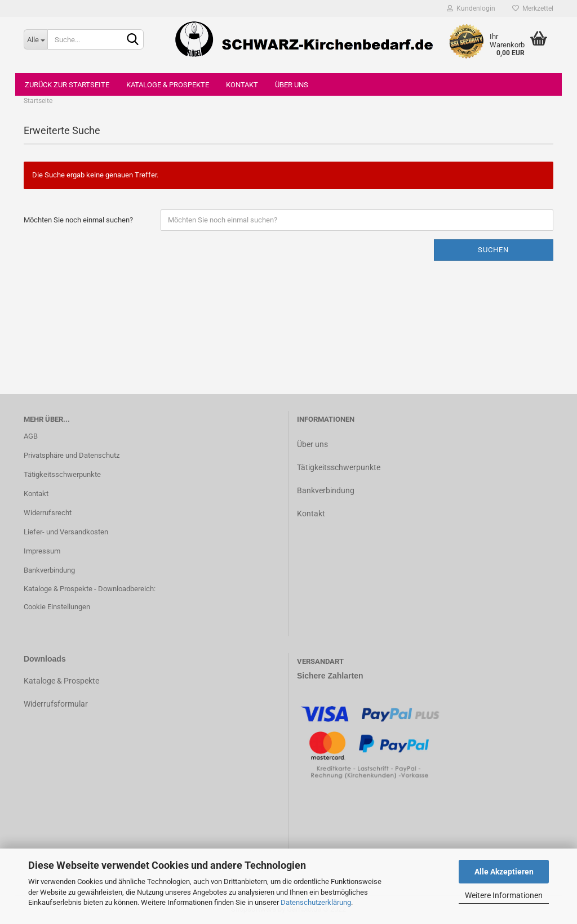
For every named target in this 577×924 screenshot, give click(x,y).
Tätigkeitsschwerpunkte (62, 474)
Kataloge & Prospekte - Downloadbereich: (90, 589)
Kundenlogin (471, 8)
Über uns (292, 85)
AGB (31, 436)
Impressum (42, 551)
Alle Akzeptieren (504, 872)
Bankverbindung (49, 570)
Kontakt (242, 85)
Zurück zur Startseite (67, 85)
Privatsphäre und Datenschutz (72, 455)
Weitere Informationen (504, 895)
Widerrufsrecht (48, 513)
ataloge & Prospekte (64, 681)
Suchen (493, 250)
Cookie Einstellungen (57, 607)
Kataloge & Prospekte (168, 85)
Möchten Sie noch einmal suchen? (78, 220)
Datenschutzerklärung (316, 902)
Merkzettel (533, 8)
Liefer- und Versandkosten (66, 532)
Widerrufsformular (56, 704)
